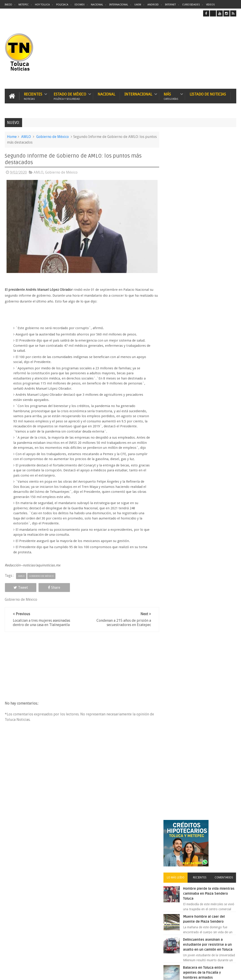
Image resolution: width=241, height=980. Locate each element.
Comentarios (224, 192)
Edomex (80, 5)
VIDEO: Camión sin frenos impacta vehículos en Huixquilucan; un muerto (206, 445)
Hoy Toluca (42, 5)
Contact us (225, 836)
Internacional (119, 5)
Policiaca (62, 5)
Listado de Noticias (208, 94)
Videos (210, 5)
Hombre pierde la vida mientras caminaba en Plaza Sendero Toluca (209, 208)
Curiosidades (191, 5)
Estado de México (70, 96)
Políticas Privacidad (197, 973)
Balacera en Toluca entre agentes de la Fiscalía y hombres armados (206, 287)
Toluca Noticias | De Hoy (62, 973)
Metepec (24, 5)
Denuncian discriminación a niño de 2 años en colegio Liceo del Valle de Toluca (208, 343)
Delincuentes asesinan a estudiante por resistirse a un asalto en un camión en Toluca (211, 259)
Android (153, 5)
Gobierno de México (53, 137)
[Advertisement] (198, 53)
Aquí (232, 973)
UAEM (138, 5)
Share (50, 592)
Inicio (8, 5)
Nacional (97, 5)
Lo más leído (178, 192)
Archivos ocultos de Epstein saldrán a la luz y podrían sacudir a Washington (201, 485)
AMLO (26, 137)
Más (171, 96)
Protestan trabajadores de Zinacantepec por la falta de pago (209, 315)
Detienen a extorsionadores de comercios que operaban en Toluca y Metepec (209, 394)
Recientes (33, 96)
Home (12, 137)
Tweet (19, 592)
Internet (170, 5)
